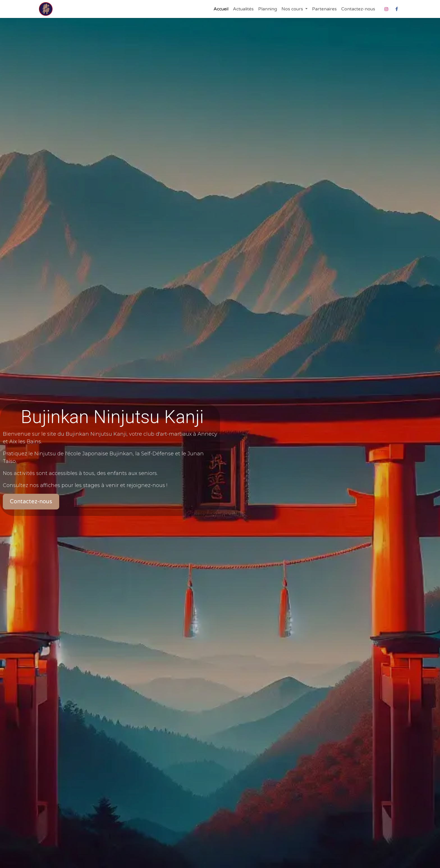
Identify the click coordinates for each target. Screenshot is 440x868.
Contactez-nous (31, 502)
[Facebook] (397, 9)
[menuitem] (221, 9)
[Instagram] (386, 9)
